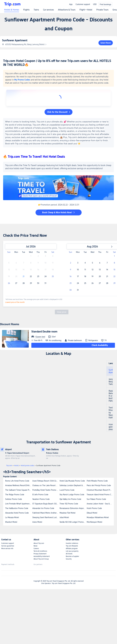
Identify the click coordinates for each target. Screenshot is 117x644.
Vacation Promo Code (41, 499)
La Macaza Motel (12, 517)
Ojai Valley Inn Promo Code (70, 499)
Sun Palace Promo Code (96, 499)
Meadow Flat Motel (67, 513)
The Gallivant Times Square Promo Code (19, 490)
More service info (7, 549)
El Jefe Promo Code (40, 495)
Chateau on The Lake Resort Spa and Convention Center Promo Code (46, 485)
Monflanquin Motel (94, 522)
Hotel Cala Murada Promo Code (72, 481)
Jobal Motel (64, 517)
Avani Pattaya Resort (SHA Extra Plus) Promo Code (46, 481)
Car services (48, 10)
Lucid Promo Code (67, 490)
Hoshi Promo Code (94, 508)
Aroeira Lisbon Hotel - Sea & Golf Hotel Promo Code (100, 504)
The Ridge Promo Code (15, 495)
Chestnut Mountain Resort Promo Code (100, 490)
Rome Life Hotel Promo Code (17, 481)
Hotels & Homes (12, 10)
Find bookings (105, 4)
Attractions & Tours (67, 10)
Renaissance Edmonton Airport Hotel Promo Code (73, 508)
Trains (36, 10)
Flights (26, 10)
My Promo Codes (22, 80)
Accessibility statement (42, 556)
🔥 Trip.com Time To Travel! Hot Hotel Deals (34, 157)
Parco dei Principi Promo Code (99, 485)
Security (69, 559)
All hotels (69, 554)
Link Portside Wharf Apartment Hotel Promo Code (19, 504)
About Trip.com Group (41, 559)
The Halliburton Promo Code (17, 508)
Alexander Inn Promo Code (43, 508)
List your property (72, 551)
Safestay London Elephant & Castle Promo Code (73, 485)
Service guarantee (8, 546)
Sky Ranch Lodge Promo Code (72, 495)
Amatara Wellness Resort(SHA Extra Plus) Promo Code (19, 485)
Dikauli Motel (92, 513)
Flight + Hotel (86, 10)
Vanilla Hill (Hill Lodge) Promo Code (73, 522)
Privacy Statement (40, 554)
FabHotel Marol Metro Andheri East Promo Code (46, 513)
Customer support (83, 4)
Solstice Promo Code (14, 499)
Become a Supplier (72, 556)
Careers (36, 549)
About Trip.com (39, 543)
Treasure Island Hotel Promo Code (100, 495)
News (35, 546)
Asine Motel (37, 522)
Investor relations (72, 543)
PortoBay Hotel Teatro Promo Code (46, 490)
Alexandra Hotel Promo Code (17, 513)
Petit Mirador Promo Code (97, 481)
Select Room (106, 43)
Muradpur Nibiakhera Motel (98, 517)
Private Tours (102, 10)
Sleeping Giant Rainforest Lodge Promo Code (46, 517)
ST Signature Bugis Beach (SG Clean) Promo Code (46, 504)
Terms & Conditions (40, 551)
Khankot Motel (11, 522)
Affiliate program (72, 549)
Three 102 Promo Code (69, 504)
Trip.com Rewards (72, 546)
